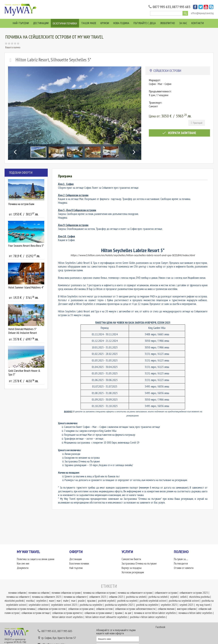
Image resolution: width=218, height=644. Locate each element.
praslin (81, 601)
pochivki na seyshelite (147, 605)
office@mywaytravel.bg (202, 13)
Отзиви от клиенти (184, 568)
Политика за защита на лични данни (36, 559)
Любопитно (168, 23)
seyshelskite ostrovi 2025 (64, 605)
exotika (30, 601)
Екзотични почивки (65, 23)
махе (52, 601)
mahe (66, 601)
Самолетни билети (131, 559)
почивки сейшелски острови (66, 593)
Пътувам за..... (181, 559)
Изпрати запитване (179, 133)
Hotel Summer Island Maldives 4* (26, 287)
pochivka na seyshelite (91, 605)
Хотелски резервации (133, 572)
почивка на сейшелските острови (135, 593)
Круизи (105, 23)
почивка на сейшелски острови (99, 593)
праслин (91, 601)
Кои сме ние (23, 563)
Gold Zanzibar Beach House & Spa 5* (24, 372)
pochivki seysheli (106, 601)
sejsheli (174, 597)
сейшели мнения (166, 609)
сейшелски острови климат (98, 613)
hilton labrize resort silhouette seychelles (106, 617)
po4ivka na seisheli (158, 597)
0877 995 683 (181, 7)
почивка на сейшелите (18, 597)
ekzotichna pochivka (199, 597)
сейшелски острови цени (81, 609)
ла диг (128, 613)
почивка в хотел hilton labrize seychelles (155, 613)
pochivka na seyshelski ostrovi (184, 601)
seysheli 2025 (186, 605)
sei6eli (183, 597)
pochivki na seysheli (127, 601)
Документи (23, 568)
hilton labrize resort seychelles (68, 617)
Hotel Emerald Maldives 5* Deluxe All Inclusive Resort (23, 331)
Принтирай (197, 123)
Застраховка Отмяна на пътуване (139, 563)
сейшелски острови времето (67, 613)
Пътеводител (181, 563)
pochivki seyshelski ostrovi (153, 601)
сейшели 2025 (116, 597)
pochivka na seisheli (136, 597)
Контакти (198, 23)
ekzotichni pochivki (14, 601)
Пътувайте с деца (145, 23)
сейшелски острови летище (36, 613)
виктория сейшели (186, 609)
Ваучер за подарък (132, 568)
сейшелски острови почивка (21, 609)
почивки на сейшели (39, 593)
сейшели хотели (104, 609)
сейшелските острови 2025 (194, 593)
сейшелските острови (166, 593)
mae (73, 601)
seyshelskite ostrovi (39, 605)
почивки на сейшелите (75, 597)
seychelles (41, 601)
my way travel (203, 605)
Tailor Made (89, 23)
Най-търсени (21, 23)
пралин (119, 613)
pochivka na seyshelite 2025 (119, 605)
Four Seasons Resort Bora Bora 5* (26, 246)
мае (59, 601)
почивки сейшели (17, 593)
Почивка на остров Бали (21, 204)
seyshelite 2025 (169, 605)
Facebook (160, 627)
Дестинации (41, 23)
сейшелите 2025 (98, 597)
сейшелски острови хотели (52, 609)
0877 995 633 (162, 7)
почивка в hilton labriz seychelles (195, 613)
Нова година (121, 23)
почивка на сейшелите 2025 (47, 597)
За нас (183, 23)
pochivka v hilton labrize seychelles (148, 617)
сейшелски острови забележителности (135, 609)
